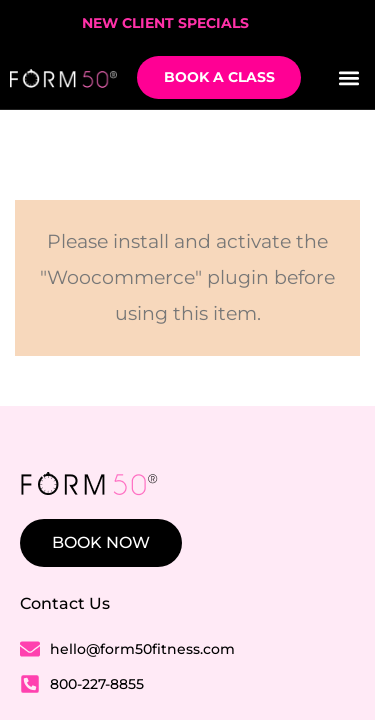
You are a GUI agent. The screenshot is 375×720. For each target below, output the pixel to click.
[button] (348, 77)
